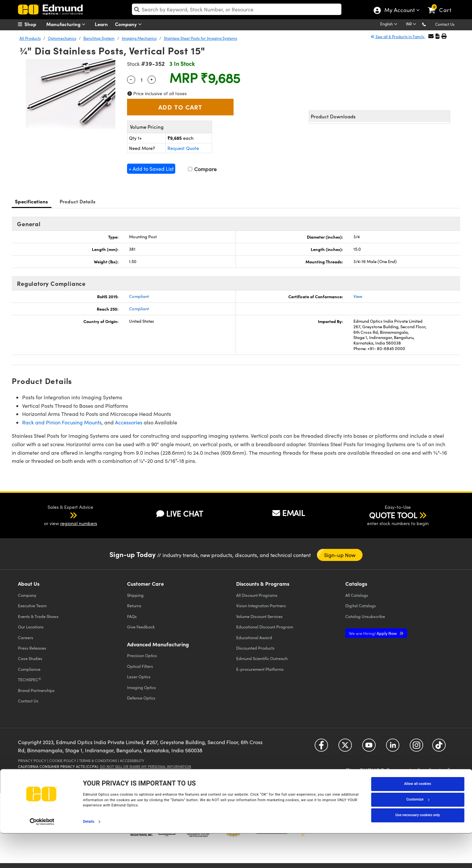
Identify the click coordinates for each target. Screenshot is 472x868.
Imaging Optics (142, 687)
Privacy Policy (32, 761)
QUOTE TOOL (393, 515)
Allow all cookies (418, 818)
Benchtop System (99, 38)
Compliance (29, 669)
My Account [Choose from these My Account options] (399, 11)
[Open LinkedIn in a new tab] (393, 748)
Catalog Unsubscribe (365, 616)
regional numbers (79, 523)
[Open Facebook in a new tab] (321, 748)
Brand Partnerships (36, 690)
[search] (237, 9)
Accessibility (132, 761)
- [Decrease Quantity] (131, 79)
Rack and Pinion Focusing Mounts (62, 422)
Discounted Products (255, 648)
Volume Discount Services (259, 616)
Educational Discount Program (265, 627)
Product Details (78, 201)
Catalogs (357, 595)
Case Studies (30, 658)
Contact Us (445, 24)
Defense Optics (141, 698)
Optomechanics (62, 38)
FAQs (132, 616)
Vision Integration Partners (261, 605)
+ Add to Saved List (151, 169)
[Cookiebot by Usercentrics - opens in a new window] (42, 856)
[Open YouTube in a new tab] (369, 748)
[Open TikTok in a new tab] (439, 748)
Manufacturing (67, 24)
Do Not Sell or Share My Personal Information (146, 766)
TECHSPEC (29, 680)
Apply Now (373, 633)
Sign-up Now (340, 555)
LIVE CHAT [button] (180, 514)
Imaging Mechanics (139, 38)
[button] (429, 24)
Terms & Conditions (98, 761)
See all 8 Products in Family (398, 37)
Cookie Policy (63, 761)
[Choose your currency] (412, 24)
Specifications (32, 201)
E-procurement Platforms (260, 669)
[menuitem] (34, 24)
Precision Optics (142, 655)
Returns (134, 605)
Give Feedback (141, 627)
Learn (101, 24)
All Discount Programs (257, 595)
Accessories (129, 422)
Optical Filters (140, 666)
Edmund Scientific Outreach (262, 658)
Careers (26, 637)
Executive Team (32, 605)
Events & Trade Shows (38, 616)
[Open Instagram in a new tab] (416, 748)
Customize (418, 834)
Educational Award (254, 637)
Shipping (135, 595)
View (358, 296)
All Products (30, 38)
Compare (202, 169)
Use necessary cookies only (418, 850)
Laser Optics (139, 677)
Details (89, 856)
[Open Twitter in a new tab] (345, 748)
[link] (443, 5)
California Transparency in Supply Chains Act (62, 772)
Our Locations (31, 627)
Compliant (139, 296)
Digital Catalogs (361, 605)
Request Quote (183, 148)
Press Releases (32, 648)
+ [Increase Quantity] (151, 79)
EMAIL (289, 513)
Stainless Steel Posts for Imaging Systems (200, 38)
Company (130, 24)
